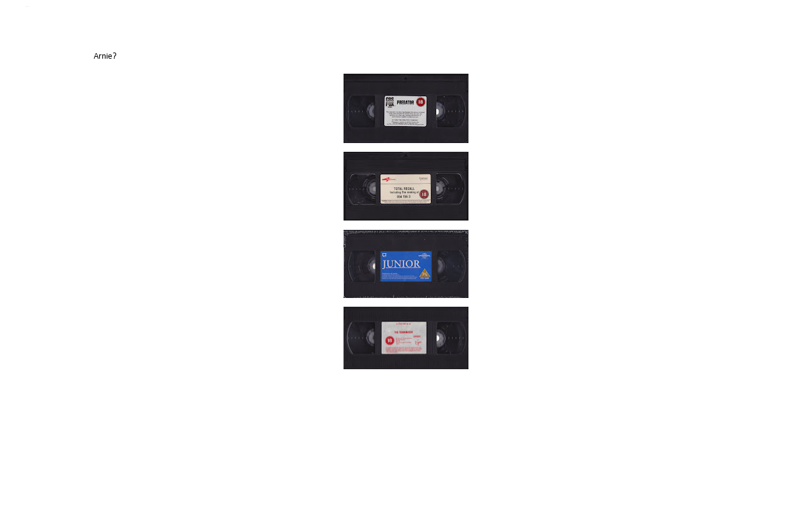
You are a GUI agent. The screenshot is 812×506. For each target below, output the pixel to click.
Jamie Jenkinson (27, 7)
